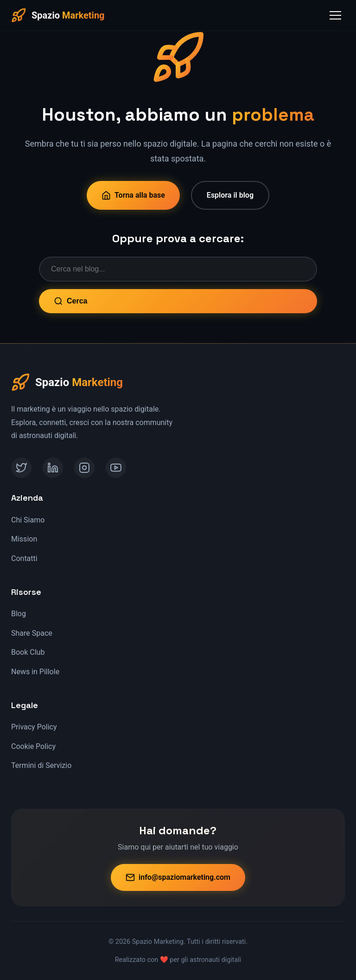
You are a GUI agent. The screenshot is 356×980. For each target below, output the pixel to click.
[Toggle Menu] (335, 15)
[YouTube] (116, 468)
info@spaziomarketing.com (178, 877)
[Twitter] (21, 468)
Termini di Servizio (41, 765)
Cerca (70, 301)
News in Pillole (35, 672)
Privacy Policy (34, 727)
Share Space (32, 633)
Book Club (28, 652)
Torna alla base (133, 195)
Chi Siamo (28, 520)
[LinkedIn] (53, 468)
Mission (24, 539)
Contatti (24, 558)
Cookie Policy (33, 746)
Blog (19, 614)
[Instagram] (84, 468)
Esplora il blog (230, 195)
